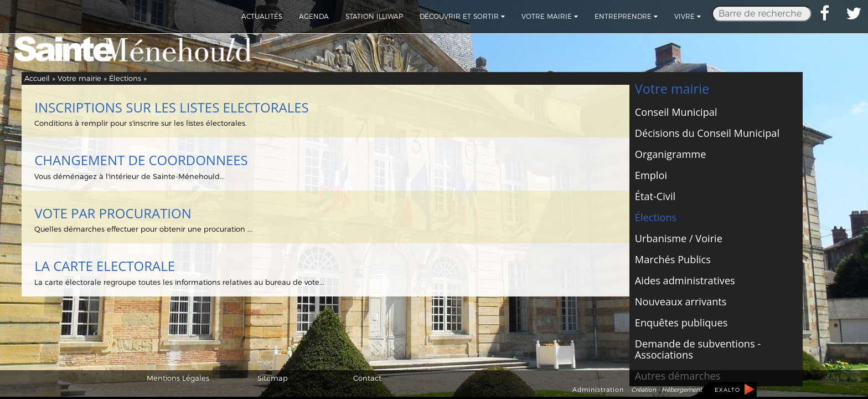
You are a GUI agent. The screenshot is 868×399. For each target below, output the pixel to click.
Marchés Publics (673, 259)
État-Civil (655, 196)
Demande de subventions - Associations (698, 349)
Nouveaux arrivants (681, 301)
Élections (125, 78)
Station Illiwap (374, 16)
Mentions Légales (178, 378)
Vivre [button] (688, 16)
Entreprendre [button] (626, 16)
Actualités (262, 16)
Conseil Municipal (676, 112)
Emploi (651, 175)
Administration (598, 390)
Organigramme (671, 154)
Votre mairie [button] (550, 16)
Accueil (37, 78)
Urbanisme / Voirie (679, 238)
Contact (367, 378)
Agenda (314, 16)
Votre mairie (79, 78)
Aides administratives (685, 280)
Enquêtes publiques (681, 323)
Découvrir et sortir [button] (462, 16)
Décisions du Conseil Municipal (707, 133)
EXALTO (727, 390)
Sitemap (273, 378)
